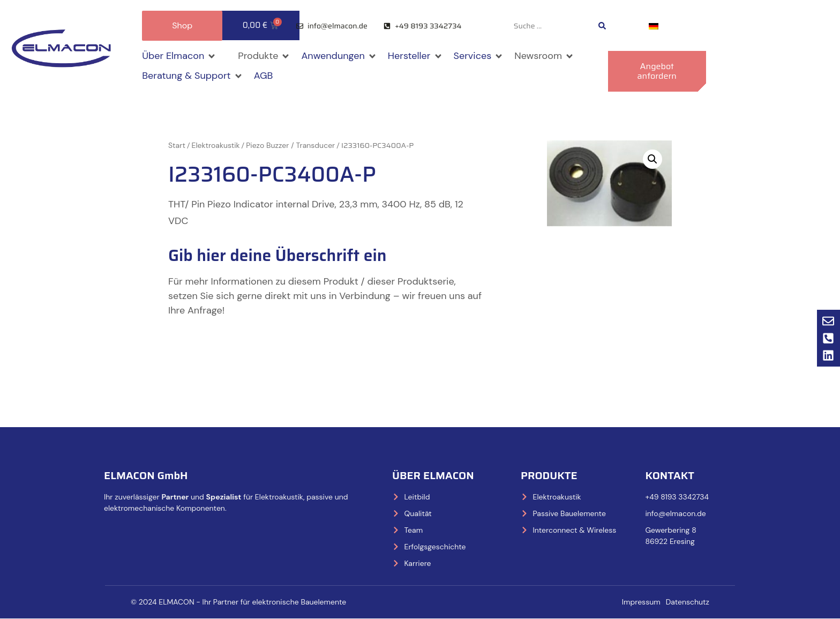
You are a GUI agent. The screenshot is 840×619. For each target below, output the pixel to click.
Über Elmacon (433, 475)
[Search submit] (602, 26)
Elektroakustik (216, 145)
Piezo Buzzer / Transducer (290, 145)
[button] (179, 56)
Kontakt (669, 475)
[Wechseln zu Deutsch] (654, 26)
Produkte (549, 475)
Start (177, 145)
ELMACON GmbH (146, 475)
